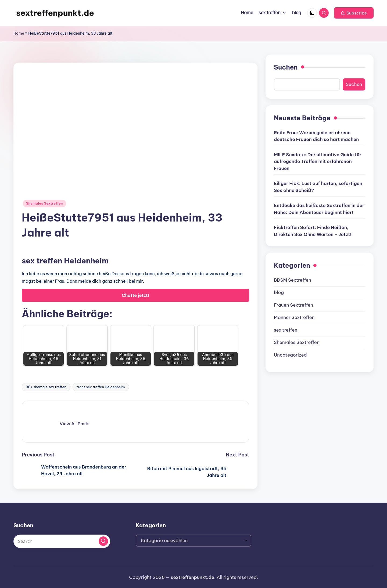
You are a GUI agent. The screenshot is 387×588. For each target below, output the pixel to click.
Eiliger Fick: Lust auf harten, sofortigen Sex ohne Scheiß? (318, 187)
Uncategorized (290, 355)
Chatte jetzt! (135, 295)
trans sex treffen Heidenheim (101, 387)
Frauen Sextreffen (293, 305)
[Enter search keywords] (62, 541)
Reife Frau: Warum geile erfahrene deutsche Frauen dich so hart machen (316, 136)
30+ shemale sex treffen (46, 387)
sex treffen (286, 330)
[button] (354, 13)
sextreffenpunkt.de (55, 13)
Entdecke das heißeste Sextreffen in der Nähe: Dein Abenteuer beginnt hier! (319, 209)
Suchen (286, 67)
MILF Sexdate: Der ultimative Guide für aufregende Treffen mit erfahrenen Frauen (318, 161)
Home (19, 33)
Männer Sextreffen (294, 317)
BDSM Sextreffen (293, 280)
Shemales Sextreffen (44, 203)
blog (279, 292)
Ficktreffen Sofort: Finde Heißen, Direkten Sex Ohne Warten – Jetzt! (313, 231)
